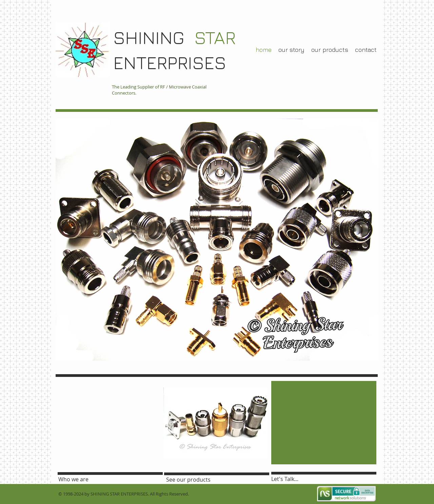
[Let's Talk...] (293, 479)
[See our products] (188, 480)
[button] (215, 423)
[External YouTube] (108, 423)
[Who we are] (78, 479)
